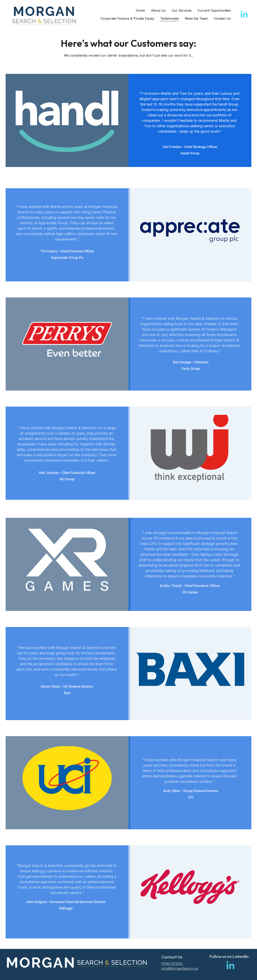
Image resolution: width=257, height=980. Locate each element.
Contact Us (222, 18)
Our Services (182, 10)
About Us (158, 10)
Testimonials (170, 18)
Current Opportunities (214, 10)
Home (140, 10)
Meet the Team (196, 18)
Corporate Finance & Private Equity (127, 18)
